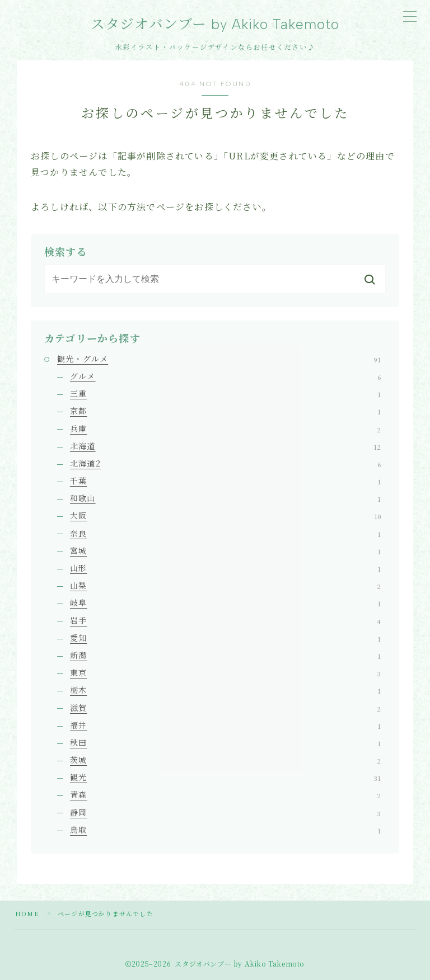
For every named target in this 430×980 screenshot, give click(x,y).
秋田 (225, 742)
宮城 (225, 550)
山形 (225, 568)
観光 (225, 777)
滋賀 (225, 708)
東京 (225, 672)
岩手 (225, 620)
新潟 (225, 655)
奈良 (225, 533)
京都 (225, 411)
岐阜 (225, 602)
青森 (225, 795)
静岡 (225, 812)
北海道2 (225, 463)
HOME (27, 913)
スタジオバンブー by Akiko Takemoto (215, 24)
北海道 (225, 446)
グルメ (225, 376)
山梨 (225, 585)
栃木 (225, 690)
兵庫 (225, 428)
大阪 (225, 516)
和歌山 (225, 498)
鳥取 (225, 830)
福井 (225, 725)
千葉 (225, 480)
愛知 (225, 638)
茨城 (225, 760)
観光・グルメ (219, 359)
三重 (225, 393)
